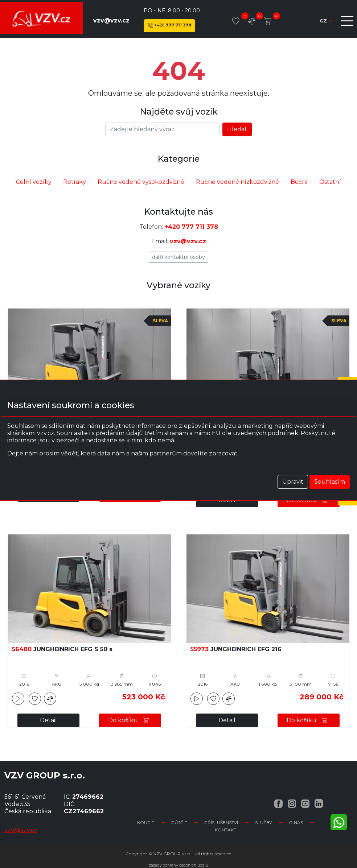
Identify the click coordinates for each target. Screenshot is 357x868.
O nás (296, 822)
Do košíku (130, 720)
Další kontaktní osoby (178, 257)
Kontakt (225, 830)
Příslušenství (221, 822)
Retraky (75, 182)
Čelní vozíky (34, 182)
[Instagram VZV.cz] (292, 803)
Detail (48, 720)
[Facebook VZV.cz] (278, 803)
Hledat (237, 129)
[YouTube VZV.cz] (305, 803)
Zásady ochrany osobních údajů (178, 865)
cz (326, 20)
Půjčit (179, 822)
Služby (263, 822)
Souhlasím (330, 482)
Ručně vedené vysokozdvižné (141, 182)
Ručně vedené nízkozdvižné (237, 182)
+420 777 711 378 (191, 227)
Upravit (293, 482)
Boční (299, 182)
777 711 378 (169, 26)
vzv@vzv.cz (111, 20)
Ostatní (330, 182)
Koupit (146, 822)
